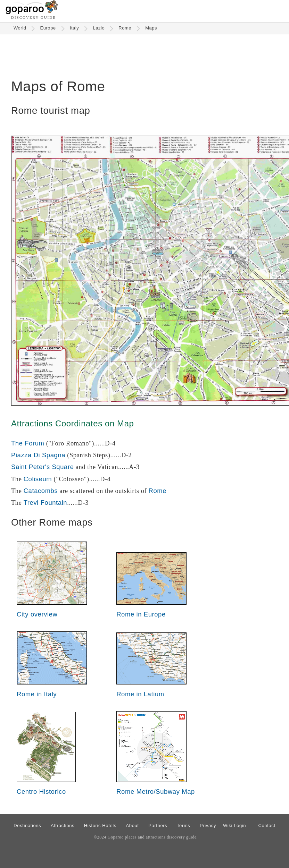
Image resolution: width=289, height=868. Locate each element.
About (133, 826)
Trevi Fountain (46, 503)
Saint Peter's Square (43, 467)
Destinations (27, 826)
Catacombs (41, 491)
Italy (75, 28)
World (20, 28)
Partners (158, 826)
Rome (125, 28)
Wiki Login (234, 826)
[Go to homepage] (32, 12)
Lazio (99, 28)
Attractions (63, 826)
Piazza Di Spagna (38, 455)
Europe (48, 28)
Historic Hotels (100, 826)
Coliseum (38, 479)
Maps (151, 28)
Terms (184, 826)
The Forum (28, 443)
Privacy (208, 826)
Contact (267, 826)
